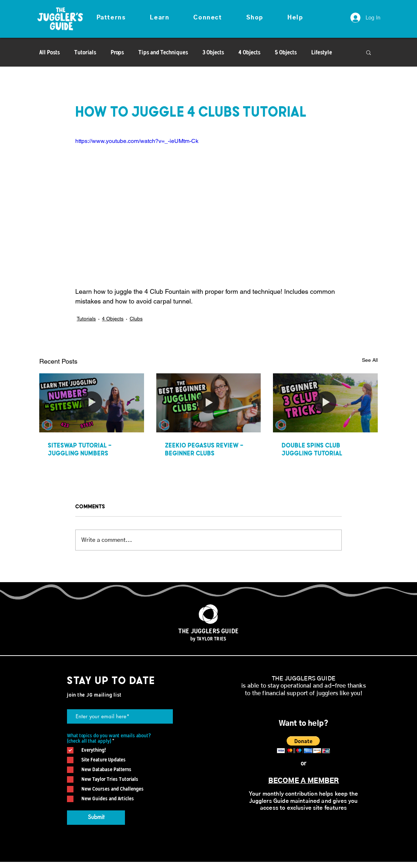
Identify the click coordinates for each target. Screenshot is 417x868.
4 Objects (249, 52)
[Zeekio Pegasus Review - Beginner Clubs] (209, 403)
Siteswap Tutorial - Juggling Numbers (80, 449)
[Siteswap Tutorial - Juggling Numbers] (92, 403)
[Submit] (96, 818)
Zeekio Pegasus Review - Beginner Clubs (204, 449)
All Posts (50, 52)
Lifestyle (322, 52)
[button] (111, 18)
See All (370, 360)
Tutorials (85, 52)
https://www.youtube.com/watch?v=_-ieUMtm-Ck (137, 141)
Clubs (136, 319)
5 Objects (286, 52)
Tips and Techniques (163, 52)
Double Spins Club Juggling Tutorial (312, 449)
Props (117, 52)
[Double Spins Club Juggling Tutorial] (325, 403)
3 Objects (213, 52)
